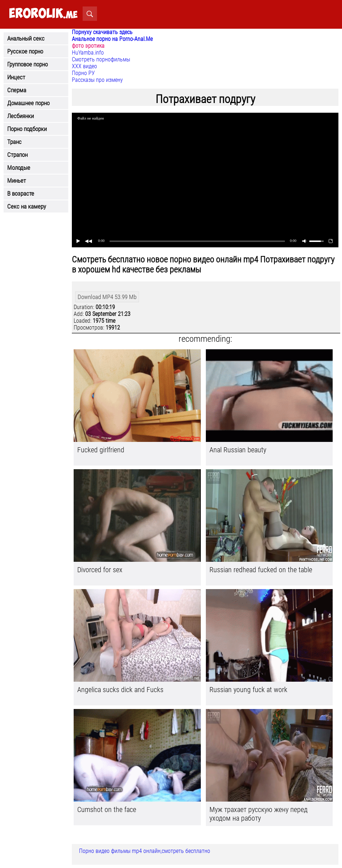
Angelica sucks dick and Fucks (120, 690)
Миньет (17, 181)
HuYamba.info (88, 53)
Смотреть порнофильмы (101, 59)
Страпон (17, 155)
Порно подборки (27, 129)
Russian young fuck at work (248, 690)
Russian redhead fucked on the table (261, 570)
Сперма (17, 90)
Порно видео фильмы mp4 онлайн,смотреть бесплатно (145, 851)
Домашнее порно (28, 103)
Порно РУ (83, 73)
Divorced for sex (100, 570)
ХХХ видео (84, 66)
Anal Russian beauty (238, 450)
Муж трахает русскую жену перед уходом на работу (258, 814)
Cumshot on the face (107, 809)
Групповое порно (27, 64)
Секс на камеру (27, 206)
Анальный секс (26, 38)
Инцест (16, 77)
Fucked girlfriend (101, 450)
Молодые (19, 168)
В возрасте (21, 193)
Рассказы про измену (97, 80)
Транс (14, 142)
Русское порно (25, 51)
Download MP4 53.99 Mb (107, 297)
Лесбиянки (20, 116)
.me (43, 14)
